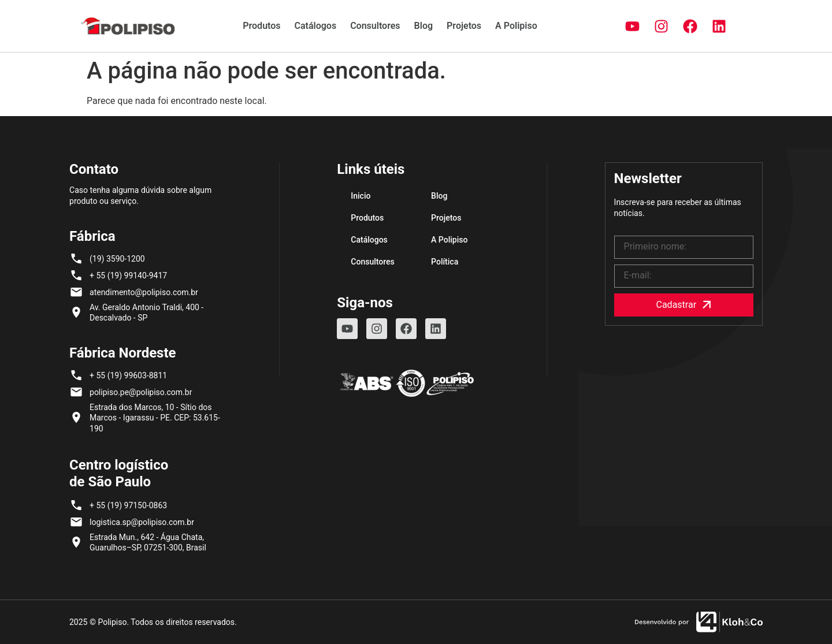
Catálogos (316, 26)
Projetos (464, 26)
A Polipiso (516, 26)
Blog (424, 26)
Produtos (261, 26)
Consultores (375, 26)
